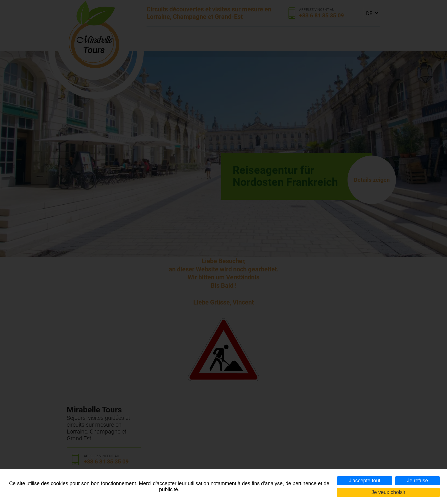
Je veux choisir (388, 492)
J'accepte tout (365, 481)
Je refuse (417, 481)
